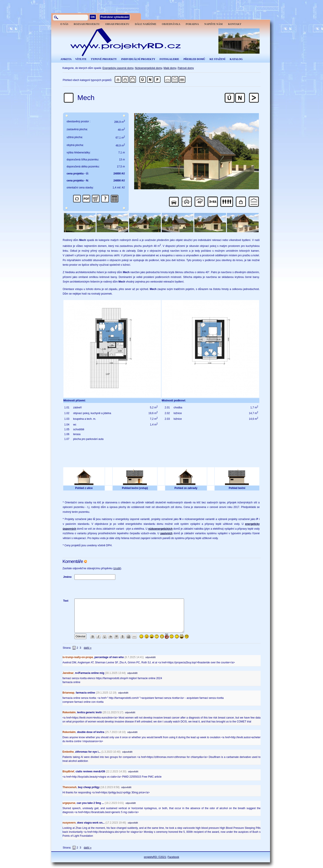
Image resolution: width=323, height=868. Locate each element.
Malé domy (170, 68)
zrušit (117, 568)
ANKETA (66, 59)
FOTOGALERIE (169, 59)
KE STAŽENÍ (217, 59)
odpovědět (150, 657)
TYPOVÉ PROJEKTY (104, 59)
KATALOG (236, 59)
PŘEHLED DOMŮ (194, 59)
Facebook (173, 857)
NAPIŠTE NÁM (214, 24)
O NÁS (64, 24)
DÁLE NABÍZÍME (146, 24)
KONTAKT (235, 24)
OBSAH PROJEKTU (117, 24)
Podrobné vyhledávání (115, 17)
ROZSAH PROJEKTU (87, 24)
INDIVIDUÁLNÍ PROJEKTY (138, 59)
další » (88, 648)
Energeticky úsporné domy (118, 68)
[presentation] (108, 589)
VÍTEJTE (81, 59)
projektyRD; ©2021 (155, 857)
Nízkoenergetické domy (148, 68)
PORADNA (192, 24)
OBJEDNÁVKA (171, 24)
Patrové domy (186, 68)
